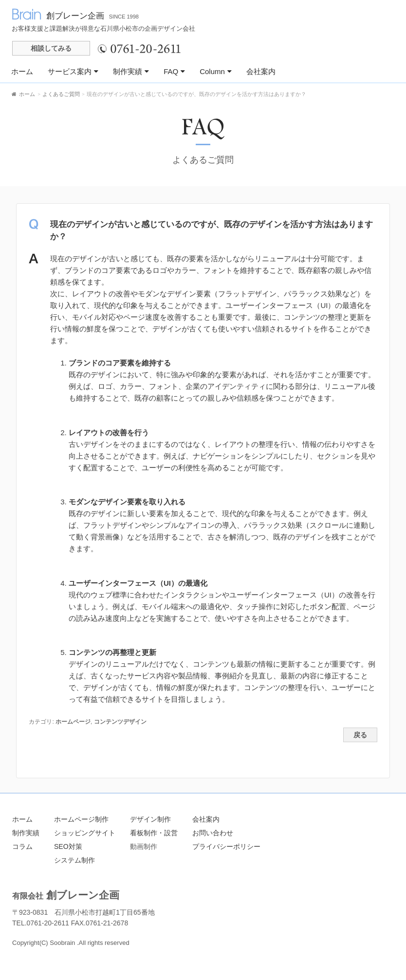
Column (216, 71)
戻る (360, 735)
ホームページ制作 (81, 819)
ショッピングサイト (85, 833)
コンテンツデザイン (120, 722)
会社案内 (261, 71)
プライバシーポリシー (226, 846)
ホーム (22, 71)
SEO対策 (68, 846)
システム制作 (74, 860)
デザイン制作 (150, 819)
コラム (22, 846)
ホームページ (73, 722)
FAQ (174, 71)
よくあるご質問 (203, 160)
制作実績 (131, 71)
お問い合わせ (213, 833)
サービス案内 (73, 71)
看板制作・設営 (154, 833)
